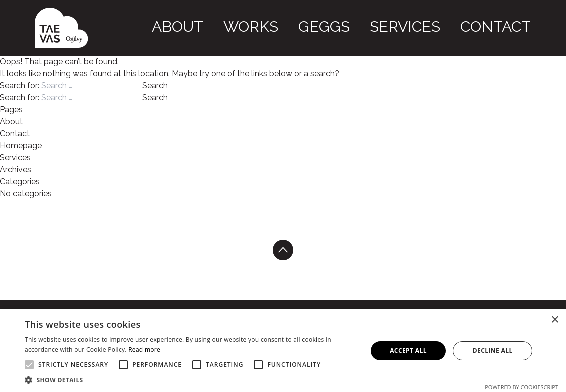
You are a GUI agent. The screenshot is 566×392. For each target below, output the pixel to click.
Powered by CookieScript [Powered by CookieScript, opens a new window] (522, 387)
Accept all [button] (408, 350)
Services (452, 26)
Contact (511, 26)
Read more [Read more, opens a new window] (144, 349)
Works (349, 26)
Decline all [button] (493, 350)
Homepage (21, 146)
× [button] (555, 320)
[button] (191, 380)
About (300, 26)
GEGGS (399, 26)
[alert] (283, 351)
